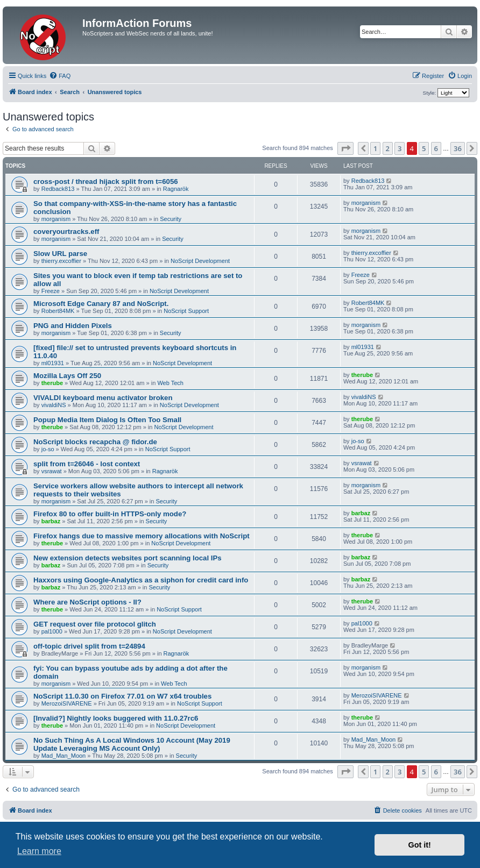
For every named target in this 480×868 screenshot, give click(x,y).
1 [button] (375, 148)
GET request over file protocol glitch (95, 624)
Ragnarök (176, 189)
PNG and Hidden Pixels (73, 326)
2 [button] (388, 148)
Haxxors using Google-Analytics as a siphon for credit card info (141, 580)
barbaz (51, 521)
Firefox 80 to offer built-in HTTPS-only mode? (110, 514)
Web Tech (170, 383)
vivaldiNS (54, 405)
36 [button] (458, 148)
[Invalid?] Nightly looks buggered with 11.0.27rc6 (116, 718)
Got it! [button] (420, 845)
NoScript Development (200, 261)
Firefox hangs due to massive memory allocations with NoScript (142, 536)
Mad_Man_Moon (64, 756)
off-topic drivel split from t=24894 (89, 646)
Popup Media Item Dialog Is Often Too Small (107, 420)
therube (52, 383)
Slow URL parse (60, 254)
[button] (345, 148)
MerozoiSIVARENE (67, 703)
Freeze (51, 291)
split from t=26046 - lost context (87, 464)
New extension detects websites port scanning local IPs (128, 558)
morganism (56, 219)
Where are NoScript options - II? (87, 602)
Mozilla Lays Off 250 (67, 376)
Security (171, 219)
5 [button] (424, 148)
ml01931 (53, 363)
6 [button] (436, 148)
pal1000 (52, 631)
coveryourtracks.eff (66, 232)
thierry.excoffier (61, 261)
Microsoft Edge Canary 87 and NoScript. (101, 304)
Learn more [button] (39, 851)
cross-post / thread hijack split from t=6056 (106, 182)
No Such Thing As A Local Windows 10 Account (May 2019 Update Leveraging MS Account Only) (132, 744)
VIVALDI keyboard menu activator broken (103, 398)
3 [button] (400, 148)
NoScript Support (186, 311)
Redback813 (58, 189)
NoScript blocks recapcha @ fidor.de (95, 442)
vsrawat (52, 471)
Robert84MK (58, 311)
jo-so (48, 449)
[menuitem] (60, 76)
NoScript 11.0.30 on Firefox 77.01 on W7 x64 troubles (122, 696)
